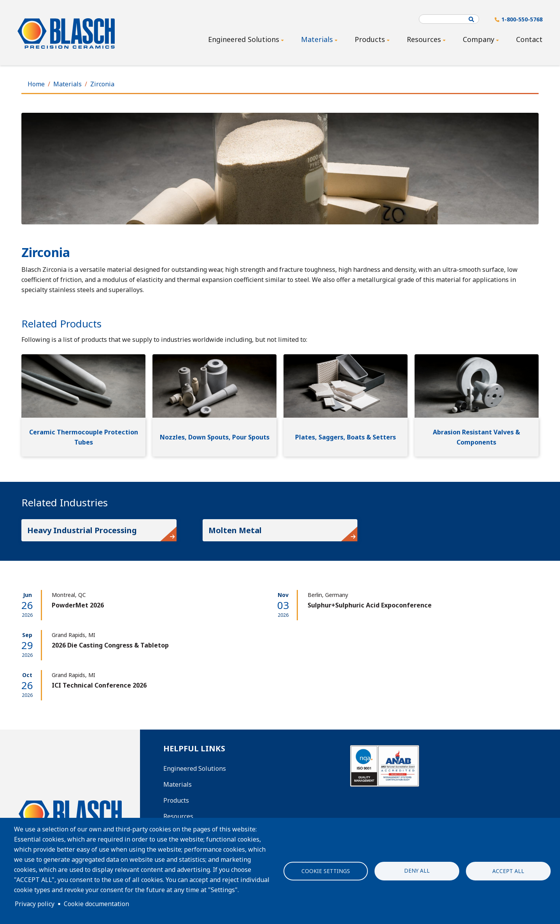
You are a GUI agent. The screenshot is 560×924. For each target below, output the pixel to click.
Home (36, 84)
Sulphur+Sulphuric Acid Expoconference (370, 605)
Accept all (508, 871)
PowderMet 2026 (78, 605)
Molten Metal (235, 530)
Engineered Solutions (195, 768)
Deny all (417, 870)
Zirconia (102, 84)
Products (176, 800)
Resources (178, 816)
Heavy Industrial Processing (82, 530)
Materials (67, 84)
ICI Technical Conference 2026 (99, 685)
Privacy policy (35, 904)
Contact (529, 39)
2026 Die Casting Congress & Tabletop (110, 645)
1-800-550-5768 (522, 19)
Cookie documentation (96, 904)
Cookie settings (326, 871)
